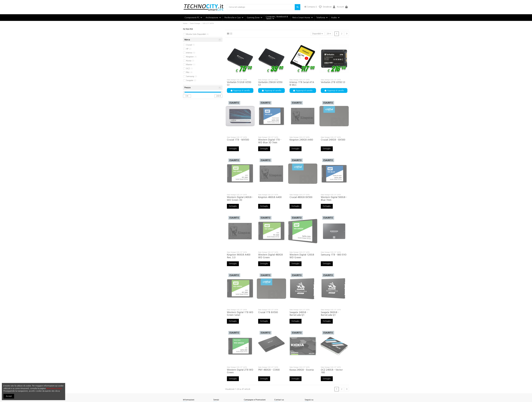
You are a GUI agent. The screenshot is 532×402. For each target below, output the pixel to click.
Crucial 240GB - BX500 (333, 140)
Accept (9, 396)
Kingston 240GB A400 (301, 140)
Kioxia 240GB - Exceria (302, 370)
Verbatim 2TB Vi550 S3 (333, 82)
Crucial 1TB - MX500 (238, 140)
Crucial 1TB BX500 (268, 312)
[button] (193, 18)
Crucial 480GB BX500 (301, 197)
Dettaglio (233, 149)
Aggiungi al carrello (240, 90)
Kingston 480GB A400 (270, 197)
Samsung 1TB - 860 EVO (334, 255)
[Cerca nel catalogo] (298, 7)
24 (329, 34)
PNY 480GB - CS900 (269, 370)
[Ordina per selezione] (318, 34)
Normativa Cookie (54, 388)
